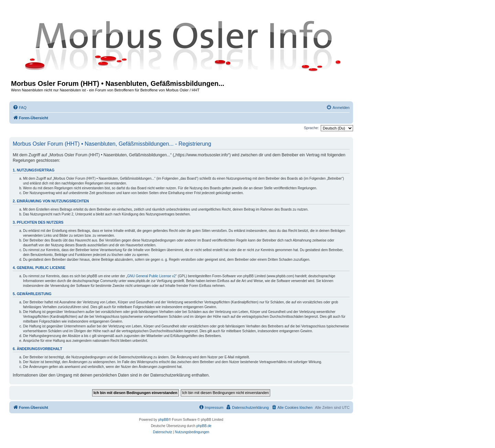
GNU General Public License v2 (151, 276)
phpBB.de (204, 426)
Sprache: (311, 128)
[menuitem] (20, 108)
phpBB (163, 420)
